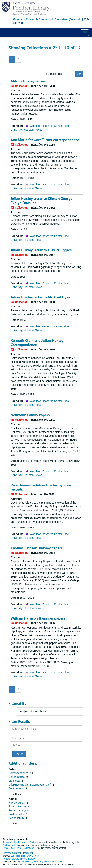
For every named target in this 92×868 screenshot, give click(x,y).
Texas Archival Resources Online (20, 842)
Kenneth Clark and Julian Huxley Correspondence (37, 343)
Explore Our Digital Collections (18, 848)
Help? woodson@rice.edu (65, 19)
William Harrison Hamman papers (38, 618)
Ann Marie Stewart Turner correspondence (45, 140)
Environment (16, 788)
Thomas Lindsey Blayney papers (37, 548)
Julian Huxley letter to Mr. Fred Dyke (40, 297)
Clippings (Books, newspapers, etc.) (30, 785)
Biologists (15, 781)
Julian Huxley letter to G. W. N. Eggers (41, 250)
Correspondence (19, 773)
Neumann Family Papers (30, 415)
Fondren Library (11, 859)
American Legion (19, 810)
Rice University (18, 806)
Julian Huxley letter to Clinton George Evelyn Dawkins (42, 201)
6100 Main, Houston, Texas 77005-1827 (42, 862)
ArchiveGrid (9, 845)
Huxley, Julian (17, 803)
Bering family (17, 818)
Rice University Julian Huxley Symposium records (44, 487)
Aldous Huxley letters (28, 81)
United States (17, 777)
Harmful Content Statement (18, 853)
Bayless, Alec (17, 814)
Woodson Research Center (30, 19)
